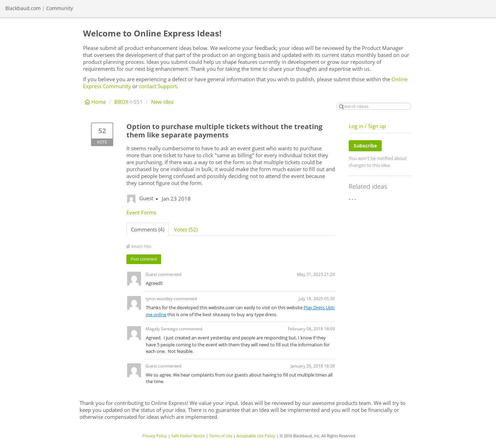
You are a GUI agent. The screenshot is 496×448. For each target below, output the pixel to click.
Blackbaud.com (23, 8)
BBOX (121, 102)
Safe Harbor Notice (188, 436)
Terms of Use (221, 436)
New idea (162, 102)
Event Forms (141, 212)
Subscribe (365, 146)
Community (60, 8)
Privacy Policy (155, 436)
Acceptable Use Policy (256, 436)
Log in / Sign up (367, 126)
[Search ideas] (374, 106)
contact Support (158, 86)
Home (96, 102)
